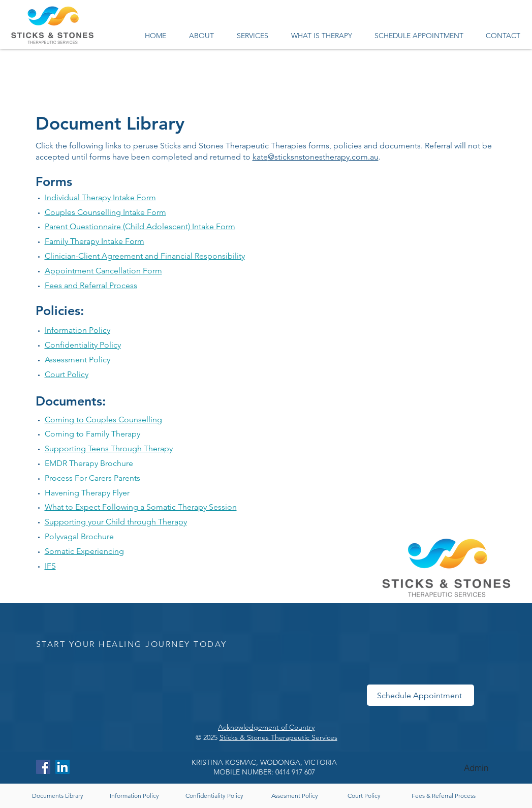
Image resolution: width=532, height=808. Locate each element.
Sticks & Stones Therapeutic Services (278, 737)
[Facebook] (43, 767)
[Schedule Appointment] (420, 695)
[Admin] (476, 768)
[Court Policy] (364, 796)
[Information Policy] (135, 796)
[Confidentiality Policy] (215, 796)
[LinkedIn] (62, 767)
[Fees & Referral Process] (444, 796)
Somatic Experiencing (84, 551)
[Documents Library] (58, 796)
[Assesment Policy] (295, 796)
